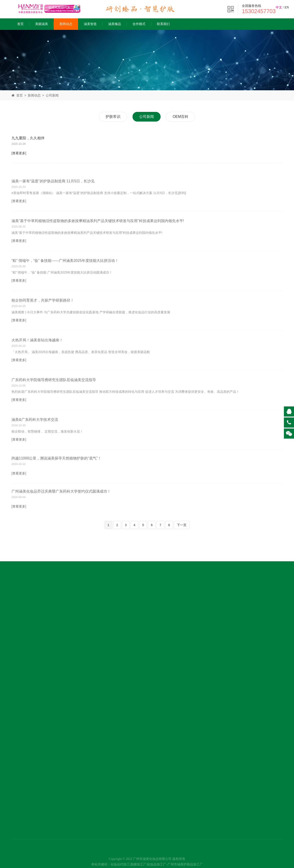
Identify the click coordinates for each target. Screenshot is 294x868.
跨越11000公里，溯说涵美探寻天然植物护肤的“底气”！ (56, 470)
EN (287, 7)
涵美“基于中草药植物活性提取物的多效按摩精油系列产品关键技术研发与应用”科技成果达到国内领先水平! (98, 235)
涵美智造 (90, 24)
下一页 (182, 525)
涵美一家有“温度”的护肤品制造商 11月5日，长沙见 (53, 195)
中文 (279, 7)
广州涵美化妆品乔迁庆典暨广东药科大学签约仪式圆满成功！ (61, 500)
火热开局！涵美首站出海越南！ (37, 354)
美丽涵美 (42, 24)
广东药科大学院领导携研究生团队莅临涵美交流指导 (54, 394)
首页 (20, 24)
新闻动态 (66, 24)
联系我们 (163, 24)
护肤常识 (113, 117)
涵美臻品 (115, 24)
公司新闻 (52, 95)
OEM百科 (181, 117)
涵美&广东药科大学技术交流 (35, 433)
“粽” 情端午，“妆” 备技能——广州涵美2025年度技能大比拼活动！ (65, 274)
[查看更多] (19, 155)
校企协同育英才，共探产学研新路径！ (43, 314)
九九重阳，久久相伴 (28, 140)
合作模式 (139, 24)
